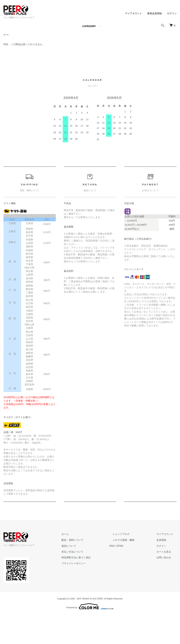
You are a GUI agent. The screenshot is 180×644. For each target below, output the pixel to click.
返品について (85, 546)
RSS (125, 546)
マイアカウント (134, 13)
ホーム (7, 35)
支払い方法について (89, 552)
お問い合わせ (167, 558)
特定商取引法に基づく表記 (92, 558)
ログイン (172, 13)
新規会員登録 (155, 13)
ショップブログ (131, 535)
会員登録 (165, 540)
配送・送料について (89, 540)
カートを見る (167, 552)
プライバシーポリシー (90, 564)
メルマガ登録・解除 (133, 540)
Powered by (90, 607)
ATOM (132, 546)
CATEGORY (89, 26)
